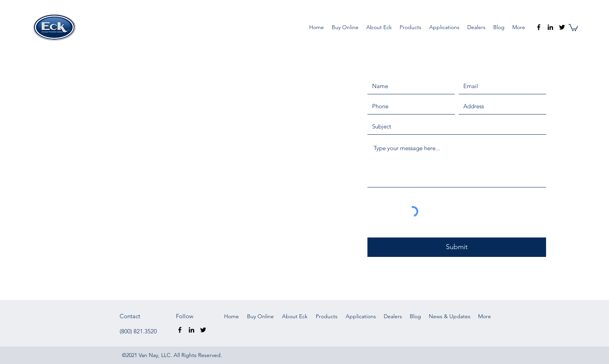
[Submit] (457, 247)
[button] (573, 27)
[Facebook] (539, 27)
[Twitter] (562, 27)
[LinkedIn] (550, 27)
